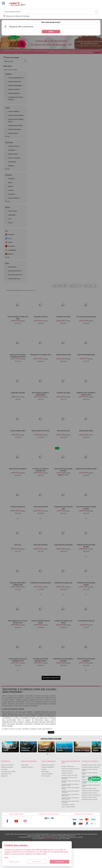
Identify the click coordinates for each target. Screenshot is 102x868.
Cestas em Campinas (25, 769)
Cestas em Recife (82, 770)
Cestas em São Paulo (9, 769)
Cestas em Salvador (43, 769)
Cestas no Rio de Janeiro (64, 769)
